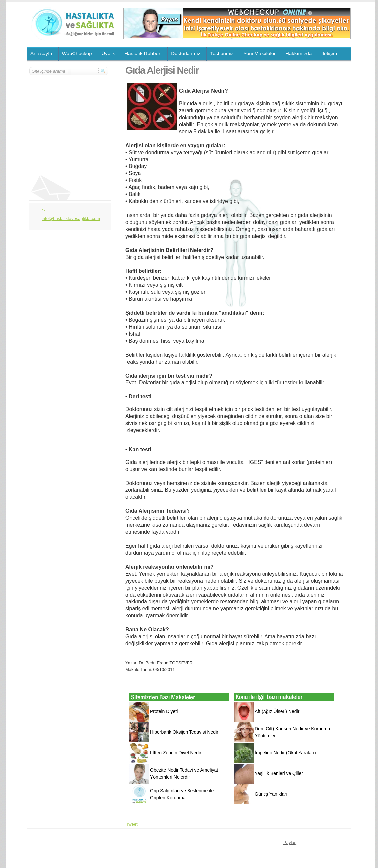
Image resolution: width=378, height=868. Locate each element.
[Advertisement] (69, 115)
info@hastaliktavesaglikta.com (71, 218)
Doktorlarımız (186, 53)
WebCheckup (77, 53)
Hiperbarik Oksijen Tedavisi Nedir (184, 732)
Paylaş (290, 843)
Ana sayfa (41, 53)
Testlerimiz (222, 53)
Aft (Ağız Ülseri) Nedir (277, 711)
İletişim (329, 53)
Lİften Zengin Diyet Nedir (176, 753)
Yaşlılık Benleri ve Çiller (279, 773)
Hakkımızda (299, 53)
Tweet (132, 824)
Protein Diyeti (164, 711)
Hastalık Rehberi (143, 53)
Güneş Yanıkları (271, 794)
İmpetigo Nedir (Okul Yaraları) (285, 753)
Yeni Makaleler (260, 53)
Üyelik (108, 53)
